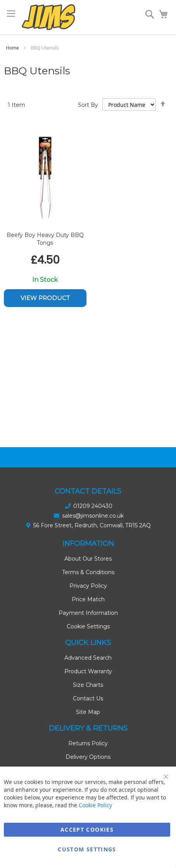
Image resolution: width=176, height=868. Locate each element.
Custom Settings (87, 849)
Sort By (88, 105)
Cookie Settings (88, 626)
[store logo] (48, 17)
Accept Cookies (87, 829)
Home (13, 48)
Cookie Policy (95, 805)
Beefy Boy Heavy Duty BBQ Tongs (45, 239)
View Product (45, 298)
